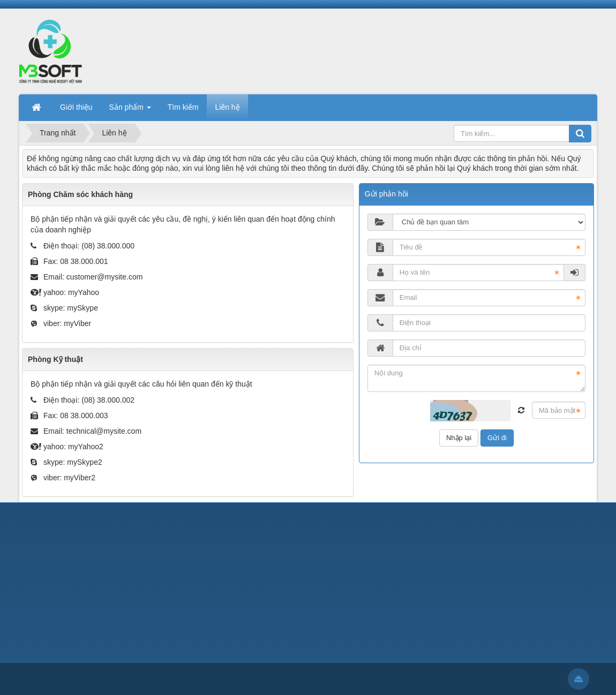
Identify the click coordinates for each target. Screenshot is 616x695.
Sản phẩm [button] (130, 110)
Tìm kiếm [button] (183, 107)
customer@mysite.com (105, 277)
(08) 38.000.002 (108, 400)
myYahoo (84, 292)
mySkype (82, 308)
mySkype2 (84, 462)
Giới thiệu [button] (76, 107)
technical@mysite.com (104, 431)
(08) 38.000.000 (108, 246)
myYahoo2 (86, 447)
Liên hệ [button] (227, 107)
